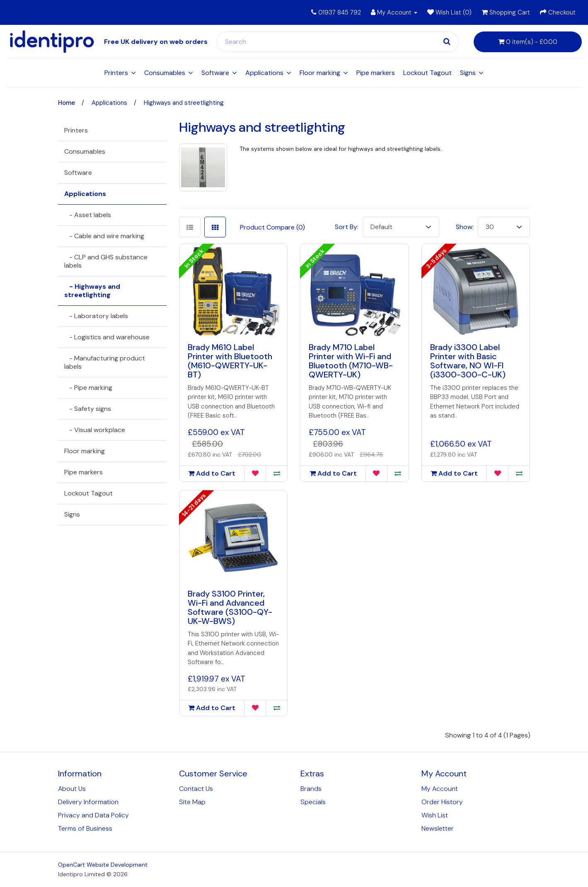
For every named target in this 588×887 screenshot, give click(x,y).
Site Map (192, 802)
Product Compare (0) (272, 227)
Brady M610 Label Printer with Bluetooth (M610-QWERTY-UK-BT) (230, 361)
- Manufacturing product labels (105, 362)
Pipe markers (376, 73)
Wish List (435, 815)
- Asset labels (88, 215)
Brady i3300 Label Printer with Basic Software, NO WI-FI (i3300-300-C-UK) (468, 361)
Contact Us (196, 789)
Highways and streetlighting (184, 103)
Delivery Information (88, 802)
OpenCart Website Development (103, 865)
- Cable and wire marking (104, 236)
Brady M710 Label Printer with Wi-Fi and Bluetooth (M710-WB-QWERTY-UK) (351, 361)
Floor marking (320, 73)
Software (215, 73)
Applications (264, 73)
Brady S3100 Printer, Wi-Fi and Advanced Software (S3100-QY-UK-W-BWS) (230, 607)
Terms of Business (85, 828)
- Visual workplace (95, 430)
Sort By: (347, 227)
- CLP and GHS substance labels (106, 261)
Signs (468, 73)
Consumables (165, 73)
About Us (72, 789)
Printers (116, 73)
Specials (313, 802)
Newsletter (438, 828)
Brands (311, 789)
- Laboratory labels (96, 316)
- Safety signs (88, 409)
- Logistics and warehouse (107, 337)
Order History (442, 802)
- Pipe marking (88, 388)
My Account (440, 789)
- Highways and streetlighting (92, 291)
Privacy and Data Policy (93, 815)
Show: (465, 227)
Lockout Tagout (427, 73)
